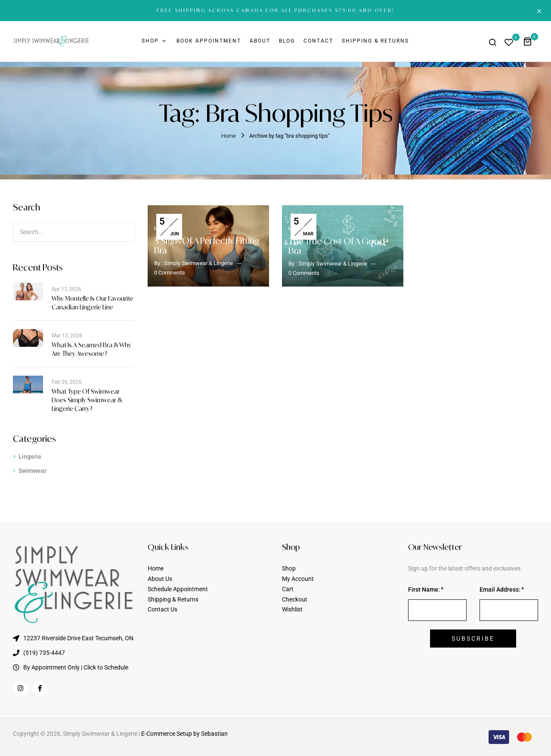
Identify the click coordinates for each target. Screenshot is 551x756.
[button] (531, 41)
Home (229, 136)
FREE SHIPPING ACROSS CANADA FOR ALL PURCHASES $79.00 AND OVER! (275, 10)
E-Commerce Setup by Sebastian (184, 734)
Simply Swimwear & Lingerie (198, 263)
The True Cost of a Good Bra (337, 246)
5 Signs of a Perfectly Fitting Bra (207, 245)
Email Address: (500, 589)
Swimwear (33, 471)
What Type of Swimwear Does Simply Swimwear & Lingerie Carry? (87, 400)
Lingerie (30, 457)
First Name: (424, 589)
